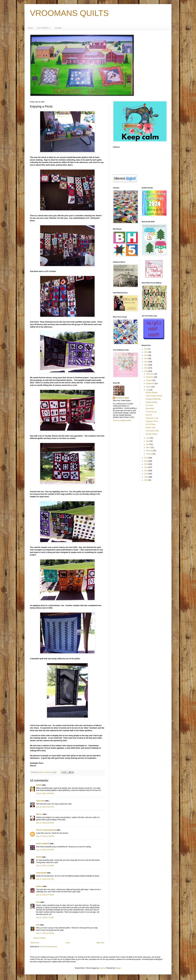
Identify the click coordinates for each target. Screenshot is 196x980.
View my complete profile (122, 420)
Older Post (100, 943)
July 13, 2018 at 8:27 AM (45, 807)
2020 (146, 365)
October (149, 380)
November (150, 377)
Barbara (39, 886)
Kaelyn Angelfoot (43, 844)
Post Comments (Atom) (48, 947)
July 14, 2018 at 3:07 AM (45, 879)
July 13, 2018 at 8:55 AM (45, 823)
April (148, 444)
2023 (146, 355)
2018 (146, 371)
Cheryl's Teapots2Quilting (46, 830)
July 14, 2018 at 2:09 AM (45, 866)
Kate (38, 925)
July (148, 390)
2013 (146, 471)
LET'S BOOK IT (44, 28)
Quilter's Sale (150, 428)
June (148, 438)
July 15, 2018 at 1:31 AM (45, 917)
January (149, 454)
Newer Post (35, 943)
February (150, 451)
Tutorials (58, 28)
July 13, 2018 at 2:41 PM (45, 836)
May (148, 441)
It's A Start (149, 405)
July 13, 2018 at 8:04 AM (45, 793)
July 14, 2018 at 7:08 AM (45, 895)
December (150, 374)
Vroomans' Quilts (122, 398)
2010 (146, 480)
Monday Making (151, 393)
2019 (146, 368)
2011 (146, 477)
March (149, 447)
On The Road (151, 424)
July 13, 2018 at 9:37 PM (45, 850)
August (149, 387)
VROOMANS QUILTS (69, 13)
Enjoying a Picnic (152, 421)
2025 (146, 349)
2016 (146, 461)
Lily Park (149, 415)
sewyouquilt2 (41, 873)
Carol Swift (40, 801)
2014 (146, 467)
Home (30, 28)
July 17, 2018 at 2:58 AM (45, 933)
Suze (38, 902)
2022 (146, 358)
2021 (146, 362)
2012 (146, 474)
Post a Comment (39, 938)
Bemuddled (150, 408)
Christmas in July (152, 418)
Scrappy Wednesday (153, 399)
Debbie (39, 785)
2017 (146, 458)
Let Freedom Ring (152, 431)
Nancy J (39, 814)
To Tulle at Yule (151, 412)
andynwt (102, 968)
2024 (146, 352)
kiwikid (39, 857)
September (150, 383)
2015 (146, 464)
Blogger (118, 968)
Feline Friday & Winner (154, 396)
